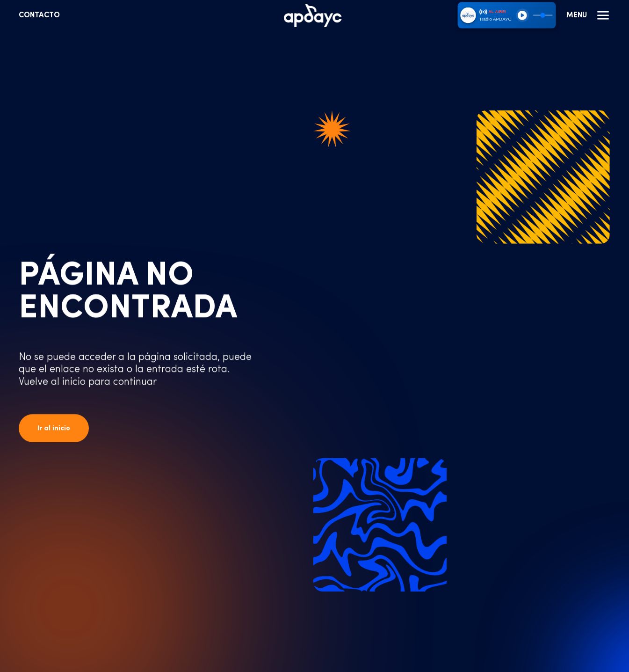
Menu (588, 15)
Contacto (39, 15)
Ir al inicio (54, 428)
